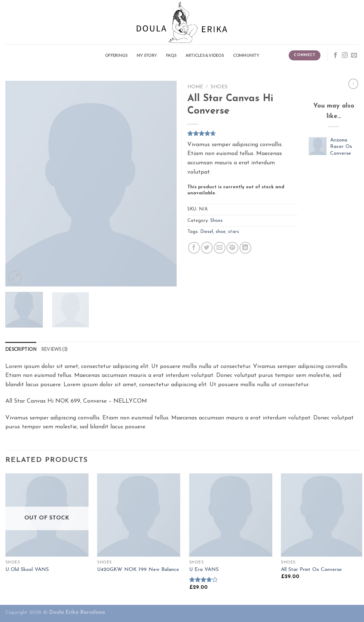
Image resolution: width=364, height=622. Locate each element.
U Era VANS (204, 570)
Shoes (219, 87)
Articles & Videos (205, 55)
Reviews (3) (55, 349)
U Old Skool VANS (27, 570)
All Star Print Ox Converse (311, 570)
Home (195, 87)
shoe (221, 232)
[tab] (21, 349)
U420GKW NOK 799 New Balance (138, 570)
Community (246, 55)
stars (234, 232)
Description (21, 349)
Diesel (207, 232)
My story (147, 55)
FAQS (171, 55)
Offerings (116, 55)
